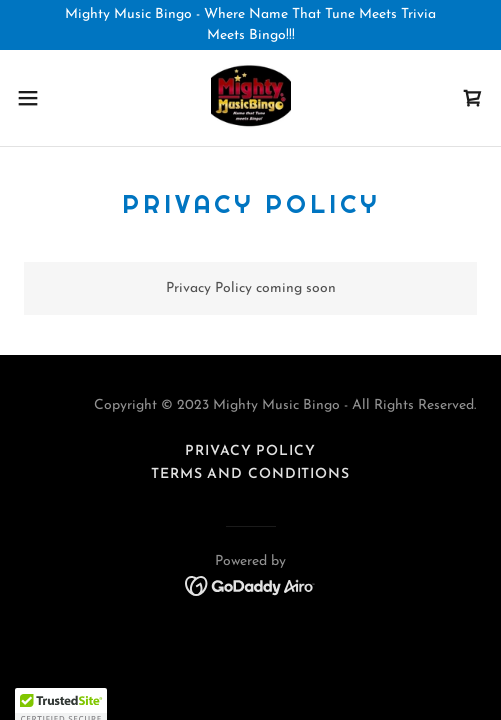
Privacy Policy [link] (250, 451)
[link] (251, 98)
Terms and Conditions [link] (250, 474)
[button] (44, 98)
